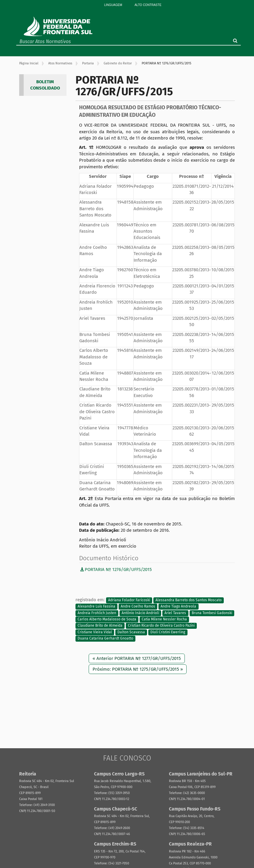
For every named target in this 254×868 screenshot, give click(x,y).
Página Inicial (29, 63)
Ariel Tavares (175, 613)
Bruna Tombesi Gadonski (212, 613)
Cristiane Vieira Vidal (95, 632)
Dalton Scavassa (131, 632)
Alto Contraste (148, 5)
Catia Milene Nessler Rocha (164, 619)
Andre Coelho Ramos (138, 607)
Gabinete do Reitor (118, 63)
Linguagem (113, 5)
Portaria (88, 63)
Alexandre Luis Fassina (96, 607)
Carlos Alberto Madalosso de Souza (107, 619)
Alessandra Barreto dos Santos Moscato (189, 600)
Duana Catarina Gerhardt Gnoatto (105, 639)
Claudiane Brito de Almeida (100, 626)
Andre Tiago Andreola (178, 607)
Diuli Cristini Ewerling (168, 632)
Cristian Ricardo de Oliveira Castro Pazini (161, 626)
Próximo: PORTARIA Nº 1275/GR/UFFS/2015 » (138, 669)
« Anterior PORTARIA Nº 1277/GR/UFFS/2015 (137, 658)
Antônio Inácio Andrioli (140, 613)
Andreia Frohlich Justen (97, 613)
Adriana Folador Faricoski (129, 600)
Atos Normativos (60, 63)
